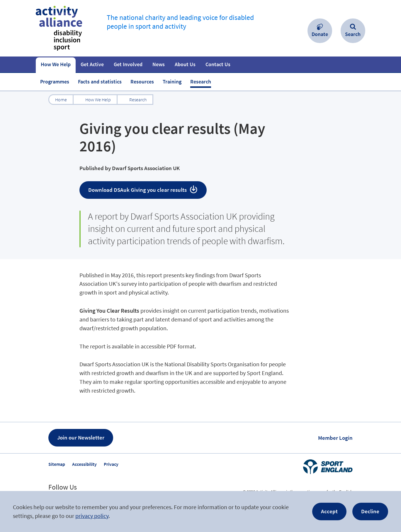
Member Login (335, 438)
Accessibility (84, 464)
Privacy (111, 464)
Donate (320, 34)
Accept (329, 511)
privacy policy (92, 516)
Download (138, 190)
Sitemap (57, 464)
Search (353, 34)
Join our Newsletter (81, 437)
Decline (370, 511)
